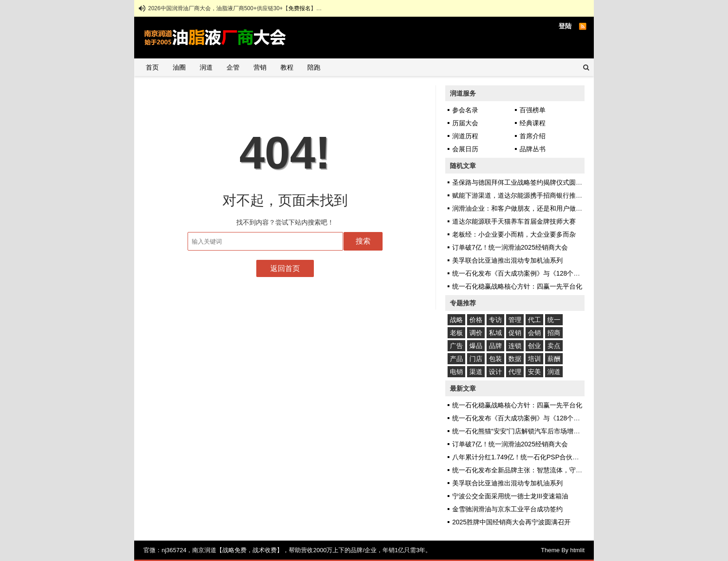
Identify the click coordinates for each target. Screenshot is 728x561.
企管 (233, 67)
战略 (456, 320)
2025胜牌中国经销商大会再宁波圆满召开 (511, 522)
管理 (515, 320)
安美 (534, 372)
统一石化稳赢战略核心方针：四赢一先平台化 (517, 286)
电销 (456, 372)
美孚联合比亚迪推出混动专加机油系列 (507, 260)
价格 (476, 320)
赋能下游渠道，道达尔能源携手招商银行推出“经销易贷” (532, 195)
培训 (534, 359)
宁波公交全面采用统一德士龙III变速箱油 (510, 496)
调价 (476, 333)
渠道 (476, 372)
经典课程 (533, 123)
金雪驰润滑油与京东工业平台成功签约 (507, 509)
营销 (260, 67)
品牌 (495, 346)
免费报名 (299, 8)
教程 (287, 67)
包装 (495, 359)
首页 (152, 67)
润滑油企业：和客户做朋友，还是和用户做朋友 (520, 208)
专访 (495, 320)
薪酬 (554, 359)
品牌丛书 (533, 149)
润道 (206, 67)
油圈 (179, 67)
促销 (515, 333)
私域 (495, 333)
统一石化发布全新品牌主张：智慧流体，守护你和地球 (530, 470)
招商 (554, 333)
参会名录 (465, 110)
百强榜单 (533, 110)
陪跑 (314, 67)
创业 (534, 346)
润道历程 (465, 136)
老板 (456, 333)
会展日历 (465, 149)
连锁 (515, 346)
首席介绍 (533, 136)
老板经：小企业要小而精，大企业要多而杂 (514, 234)
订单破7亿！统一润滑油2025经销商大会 (510, 247)
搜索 (363, 241)
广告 (456, 346)
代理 (515, 372)
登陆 (565, 26)
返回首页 (285, 268)
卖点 (554, 346)
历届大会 (465, 123)
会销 (534, 333)
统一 (554, 320)
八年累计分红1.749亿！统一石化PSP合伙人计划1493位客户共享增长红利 (559, 457)
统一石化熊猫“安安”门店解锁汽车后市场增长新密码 (526, 431)
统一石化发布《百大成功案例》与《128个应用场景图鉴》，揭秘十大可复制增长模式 (575, 273)
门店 (476, 359)
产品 (456, 359)
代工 (534, 320)
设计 (495, 372)
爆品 (476, 346)
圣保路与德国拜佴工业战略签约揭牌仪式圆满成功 (524, 182)
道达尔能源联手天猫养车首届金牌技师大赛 (514, 221)
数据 (515, 359)
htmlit (577, 550)
